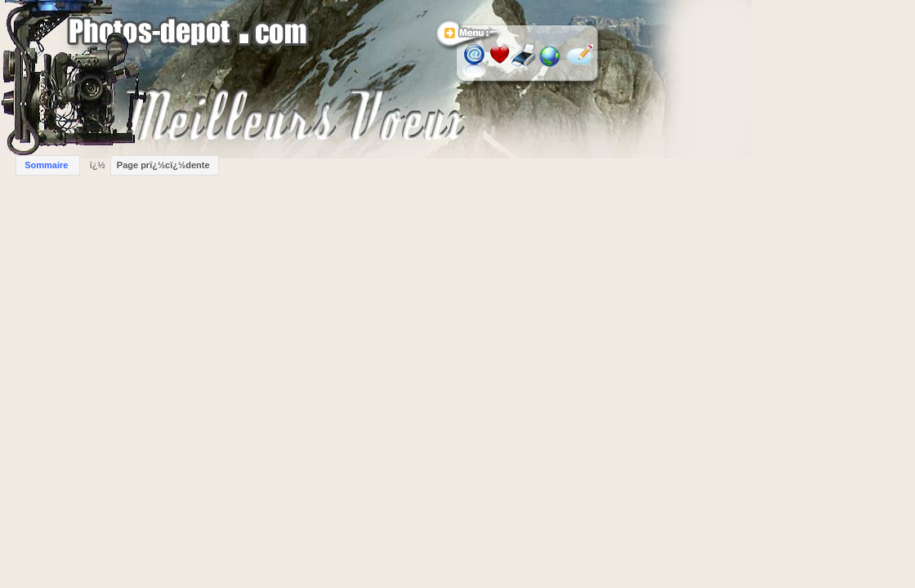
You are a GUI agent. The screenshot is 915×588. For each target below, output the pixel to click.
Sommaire (46, 165)
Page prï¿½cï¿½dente (163, 165)
